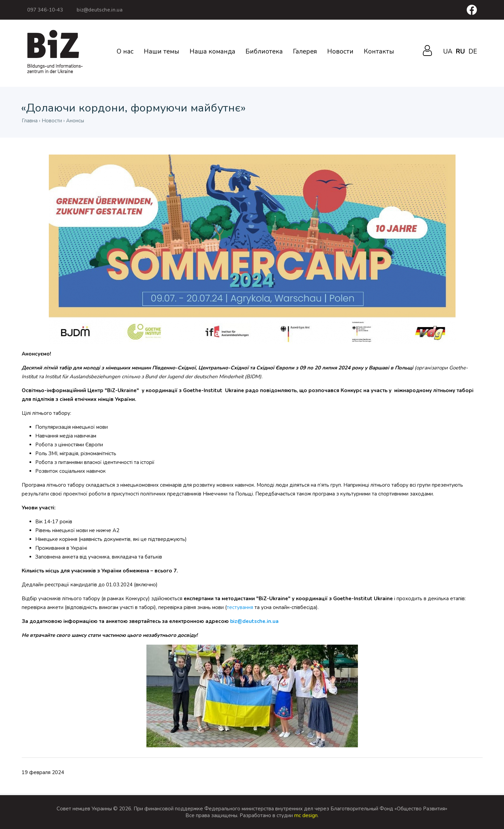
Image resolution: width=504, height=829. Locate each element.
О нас (125, 52)
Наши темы (162, 52)
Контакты (379, 52)
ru (460, 52)
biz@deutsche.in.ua (100, 10)
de (473, 52)
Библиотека (264, 52)
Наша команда (212, 52)
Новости (340, 52)
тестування (240, 607)
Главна (30, 121)
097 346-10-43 (45, 10)
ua (448, 52)
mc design (306, 815)
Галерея (305, 52)
